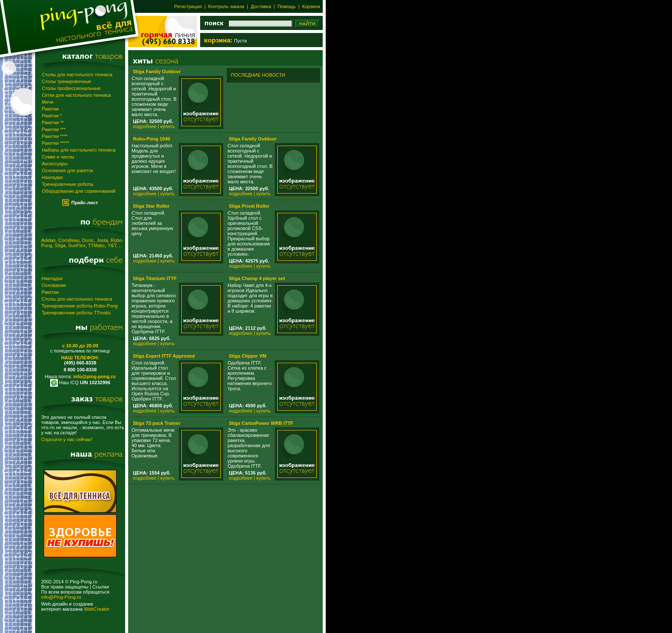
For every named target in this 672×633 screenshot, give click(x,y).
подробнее (145, 126)
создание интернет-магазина (67, 606)
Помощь (286, 6)
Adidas (48, 240)
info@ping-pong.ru (94, 376)
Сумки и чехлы (58, 157)
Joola (102, 240)
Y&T (112, 245)
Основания (54, 285)
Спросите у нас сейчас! (67, 439)
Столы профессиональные (71, 88)
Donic (88, 240)
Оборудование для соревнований (78, 191)
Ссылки (100, 587)
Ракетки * (52, 116)
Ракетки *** (54, 129)
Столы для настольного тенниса (77, 75)
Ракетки (50, 109)
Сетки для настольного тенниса (76, 95)
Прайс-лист (85, 203)
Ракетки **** (54, 136)
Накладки (52, 177)
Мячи (47, 102)
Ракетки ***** (55, 143)
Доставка (261, 6)
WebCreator (97, 609)
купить (167, 126)
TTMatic (96, 245)
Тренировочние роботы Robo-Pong (80, 306)
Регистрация (188, 6)
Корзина (311, 6)
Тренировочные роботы (67, 184)
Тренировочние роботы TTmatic (76, 313)
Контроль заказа (226, 6)
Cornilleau (69, 240)
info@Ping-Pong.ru (61, 597)
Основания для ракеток (67, 170)
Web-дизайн (54, 604)
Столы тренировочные (66, 81)
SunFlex (77, 245)
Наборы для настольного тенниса (78, 150)
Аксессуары (54, 164)
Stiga (60, 245)
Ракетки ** (52, 122)
